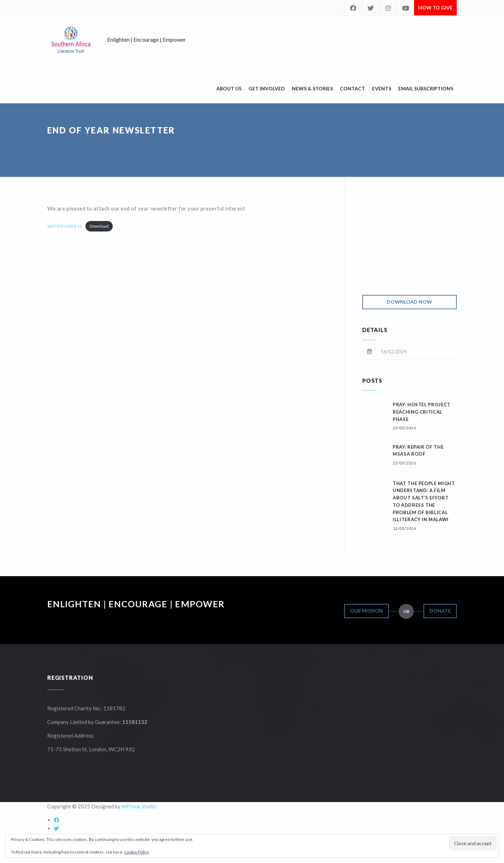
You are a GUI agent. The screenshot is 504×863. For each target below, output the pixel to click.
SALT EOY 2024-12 (65, 226)
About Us (229, 88)
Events (382, 88)
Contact (352, 88)
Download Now (409, 302)
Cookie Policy (136, 852)
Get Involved (267, 88)
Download (99, 226)
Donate (440, 611)
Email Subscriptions (426, 88)
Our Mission (366, 611)
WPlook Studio (139, 806)
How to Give (435, 8)
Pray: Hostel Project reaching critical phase (422, 412)
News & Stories (312, 88)
